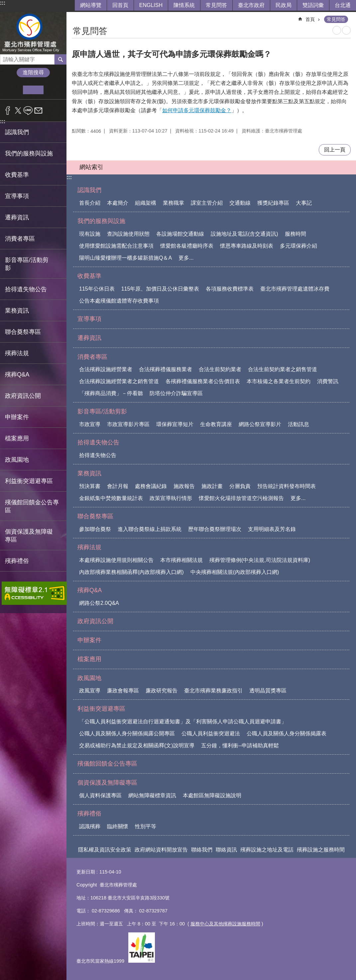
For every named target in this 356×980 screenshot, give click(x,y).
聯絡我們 (202, 850)
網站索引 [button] (91, 167)
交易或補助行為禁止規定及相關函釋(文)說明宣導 (137, 745)
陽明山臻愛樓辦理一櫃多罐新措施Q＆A (125, 258)
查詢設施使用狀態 (128, 234)
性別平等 (146, 826)
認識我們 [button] (17, 132)
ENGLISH (151, 5)
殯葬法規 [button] (17, 353)
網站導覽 (91, 5)
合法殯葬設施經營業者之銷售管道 (119, 381)
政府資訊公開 (23, 396)
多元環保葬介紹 (298, 246)
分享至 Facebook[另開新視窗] (8, 111)
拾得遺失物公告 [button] (26, 289)
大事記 (304, 203)
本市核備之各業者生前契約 (279, 381)
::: (3, 3)
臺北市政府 (251, 5)
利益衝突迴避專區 (101, 709)
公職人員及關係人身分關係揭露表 (287, 734)
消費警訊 (328, 381)
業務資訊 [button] (17, 311)
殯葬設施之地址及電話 (267, 850)
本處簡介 (118, 203)
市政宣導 (90, 424)
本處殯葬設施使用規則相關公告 (116, 560)
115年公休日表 (97, 289)
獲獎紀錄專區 (273, 203)
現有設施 (90, 234)
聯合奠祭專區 (95, 516)
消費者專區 (92, 357)
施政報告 (184, 486)
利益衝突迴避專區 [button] (29, 481)
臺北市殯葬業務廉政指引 (213, 691)
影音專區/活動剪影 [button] (27, 264)
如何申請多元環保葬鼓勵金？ (197, 110)
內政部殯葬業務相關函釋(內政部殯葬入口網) (131, 572)
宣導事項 (17, 196)
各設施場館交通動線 (180, 234)
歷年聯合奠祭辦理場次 (215, 529)
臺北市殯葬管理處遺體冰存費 (295, 289)
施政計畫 (212, 486)
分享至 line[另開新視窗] (28, 111)
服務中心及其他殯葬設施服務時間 (225, 924)
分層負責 (240, 486)
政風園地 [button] (17, 460)
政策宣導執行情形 (171, 498)
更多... (186, 258)
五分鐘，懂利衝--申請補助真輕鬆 (240, 745)
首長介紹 (90, 203)
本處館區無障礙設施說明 (212, 795)
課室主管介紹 (207, 203)
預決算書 (90, 486)
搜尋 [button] (60, 59)
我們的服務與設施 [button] (29, 153)
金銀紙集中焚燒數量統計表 (111, 498)
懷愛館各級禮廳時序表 (187, 246)
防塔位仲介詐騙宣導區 (176, 393)
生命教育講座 (216, 424)
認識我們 (89, 190)
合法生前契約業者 (220, 369)
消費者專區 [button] (20, 239)
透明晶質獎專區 (268, 691)
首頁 (310, 19)
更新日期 (86, 872)
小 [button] (13, 90)
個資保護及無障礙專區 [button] (29, 536)
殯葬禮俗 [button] (17, 561)
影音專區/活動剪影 (102, 411)
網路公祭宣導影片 (260, 424)
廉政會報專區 (123, 691)
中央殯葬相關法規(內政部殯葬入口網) (235, 572)
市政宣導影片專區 (128, 424)
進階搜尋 (33, 72)
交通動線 (240, 203)
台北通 (343, 5)
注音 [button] (346, 30)
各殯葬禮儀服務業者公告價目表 (203, 381)
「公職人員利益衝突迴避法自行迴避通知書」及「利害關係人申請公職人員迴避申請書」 (183, 722)
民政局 (284, 5)
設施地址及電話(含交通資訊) (244, 234)
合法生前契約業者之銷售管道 (283, 369)
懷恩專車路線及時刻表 (247, 246)
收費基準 (89, 276)
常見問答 (216, 5)
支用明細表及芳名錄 (272, 529)
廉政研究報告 (162, 691)
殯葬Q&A (90, 590)
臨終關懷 (118, 826)
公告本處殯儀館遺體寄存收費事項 (119, 301)
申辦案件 (17, 417)
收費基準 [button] (17, 175)
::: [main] (76, 16)
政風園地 (89, 678)
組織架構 (146, 203)
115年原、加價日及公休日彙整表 (160, 289)
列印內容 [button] (337, 30)
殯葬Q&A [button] (17, 374)
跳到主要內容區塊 (3, 3)
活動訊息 (298, 424)
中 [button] (33, 90)
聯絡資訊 (226, 850)
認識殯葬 (90, 826)
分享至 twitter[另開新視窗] (18, 111)
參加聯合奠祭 (95, 529)
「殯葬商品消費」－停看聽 (111, 393)
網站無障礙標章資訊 (152, 795)
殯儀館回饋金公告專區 (32, 506)
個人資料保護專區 (100, 795)
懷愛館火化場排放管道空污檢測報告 (241, 498)
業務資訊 (89, 473)
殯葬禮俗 (89, 814)
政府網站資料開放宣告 (161, 850)
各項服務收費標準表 (230, 289)
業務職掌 (174, 203)
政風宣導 (90, 691)
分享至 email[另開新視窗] (38, 111)
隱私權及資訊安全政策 (105, 850)
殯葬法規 (89, 547)
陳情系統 (184, 5)
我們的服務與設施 (101, 221)
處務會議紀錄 (151, 486)
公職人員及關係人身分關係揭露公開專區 (127, 734)
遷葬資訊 (17, 217)
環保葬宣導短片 (175, 424)
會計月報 (118, 486)
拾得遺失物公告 (98, 442)
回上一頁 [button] (335, 150)
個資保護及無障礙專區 (107, 783)
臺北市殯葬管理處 (33, 33)
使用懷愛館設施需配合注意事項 (116, 246)
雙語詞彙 (313, 5)
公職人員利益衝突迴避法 (211, 734)
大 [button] (54, 90)
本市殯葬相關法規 (181, 560)
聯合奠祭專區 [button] (23, 332)
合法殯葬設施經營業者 (106, 369)
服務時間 (296, 234)
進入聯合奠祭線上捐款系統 (150, 529)
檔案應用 (17, 438)
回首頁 (120, 5)
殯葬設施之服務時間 (321, 850)
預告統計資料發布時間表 (287, 486)
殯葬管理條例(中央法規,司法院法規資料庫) (260, 560)
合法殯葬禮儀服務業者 (166, 369)
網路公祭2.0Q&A (99, 603)
